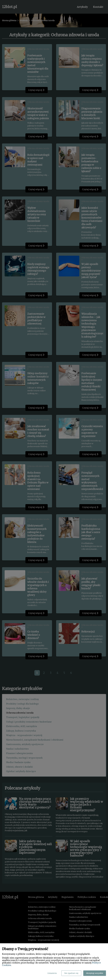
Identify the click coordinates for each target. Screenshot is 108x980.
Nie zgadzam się (71, 973)
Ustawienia (52, 973)
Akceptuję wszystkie (95, 973)
